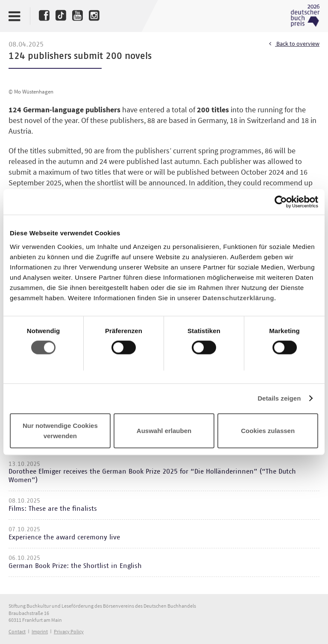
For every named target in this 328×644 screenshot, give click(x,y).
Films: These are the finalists (53, 509)
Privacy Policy (69, 631)
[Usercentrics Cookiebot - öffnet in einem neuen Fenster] (281, 202)
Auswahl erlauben (164, 430)
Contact (17, 631)
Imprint (40, 631)
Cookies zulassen (268, 430)
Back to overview (294, 44)
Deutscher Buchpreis (305, 16)
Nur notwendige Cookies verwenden (60, 430)
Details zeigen (279, 398)
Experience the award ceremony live (64, 537)
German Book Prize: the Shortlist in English (75, 566)
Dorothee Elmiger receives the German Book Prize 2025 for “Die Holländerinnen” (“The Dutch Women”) (152, 476)
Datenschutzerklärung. (239, 297)
